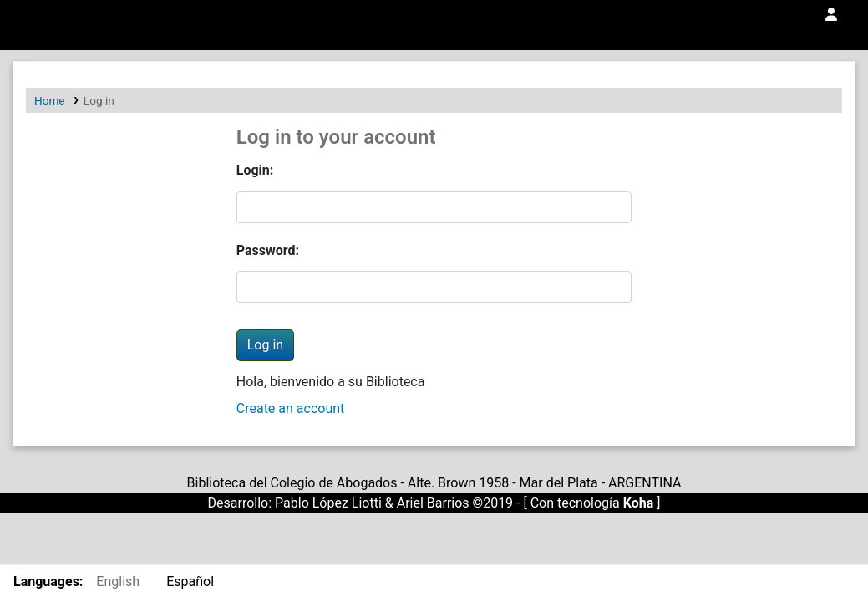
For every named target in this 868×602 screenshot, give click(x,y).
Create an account (291, 408)
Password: (268, 250)
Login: (255, 170)
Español (190, 582)
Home (50, 100)
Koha (639, 503)
